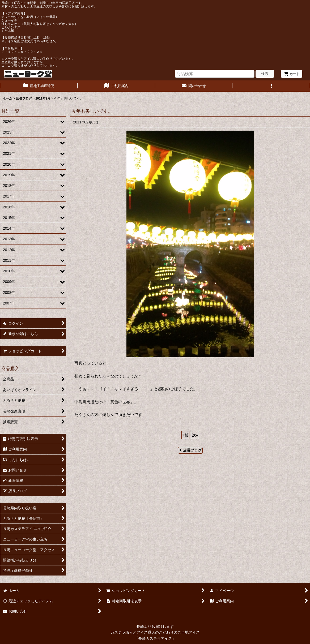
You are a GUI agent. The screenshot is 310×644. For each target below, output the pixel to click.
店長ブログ (190, 450)
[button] (271, 86)
